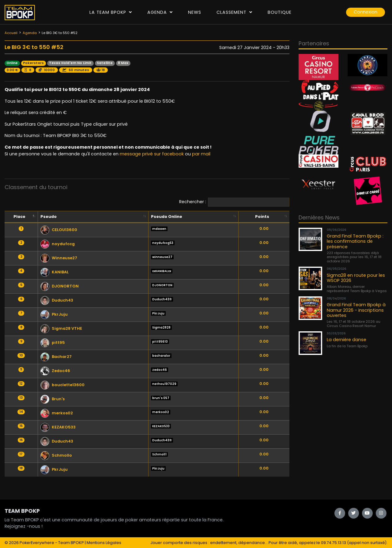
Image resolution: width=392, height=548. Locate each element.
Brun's (53, 399)
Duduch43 (57, 300)
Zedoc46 (55, 371)
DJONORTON (60, 286)
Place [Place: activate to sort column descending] (19, 217)
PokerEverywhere (37, 543)
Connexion (366, 12)
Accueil (11, 33)
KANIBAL (55, 272)
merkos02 (57, 413)
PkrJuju (54, 314)
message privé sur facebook (152, 154)
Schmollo (56, 455)
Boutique (280, 12)
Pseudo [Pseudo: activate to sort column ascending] (49, 217)
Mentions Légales (104, 543)
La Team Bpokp (111, 12)
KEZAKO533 (58, 427)
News (195, 12)
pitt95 (53, 342)
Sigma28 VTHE (61, 328)
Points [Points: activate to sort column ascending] (262, 217)
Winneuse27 (59, 258)
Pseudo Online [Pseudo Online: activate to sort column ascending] (167, 217)
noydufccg (58, 244)
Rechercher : (234, 202)
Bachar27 (56, 357)
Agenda (160, 12)
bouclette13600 (62, 385)
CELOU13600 (59, 230)
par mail (201, 154)
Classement (234, 12)
